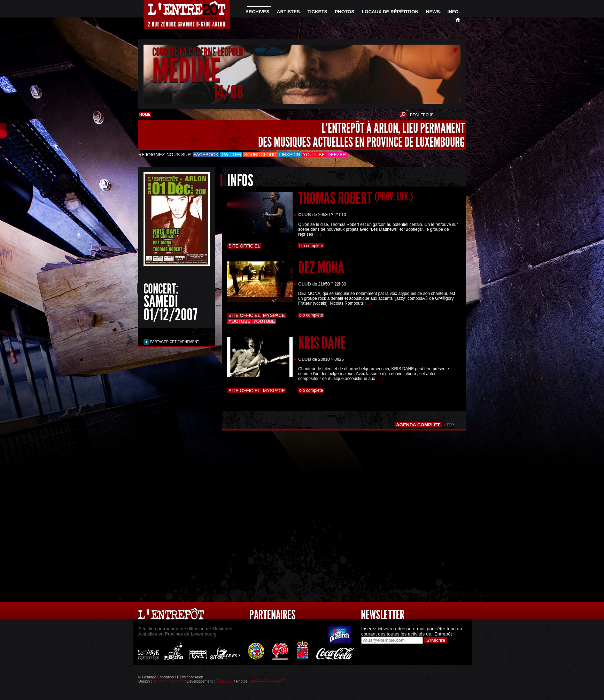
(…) (318, 234)
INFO (453, 12)
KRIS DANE (322, 343)
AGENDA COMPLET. (419, 425)
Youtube (314, 155)
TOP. (451, 425)
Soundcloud (260, 155)
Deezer (337, 155)
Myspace (274, 315)
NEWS (433, 12)
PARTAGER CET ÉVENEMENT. (174, 342)
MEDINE (186, 71)
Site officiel (244, 246)
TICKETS (317, 12)
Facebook (206, 155)
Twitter (231, 155)
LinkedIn (290, 155)
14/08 (228, 92)
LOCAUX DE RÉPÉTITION (390, 12)
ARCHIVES (257, 12)
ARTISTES (288, 12)
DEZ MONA (321, 268)
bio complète (311, 246)
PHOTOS (344, 12)
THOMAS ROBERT (356, 198)
